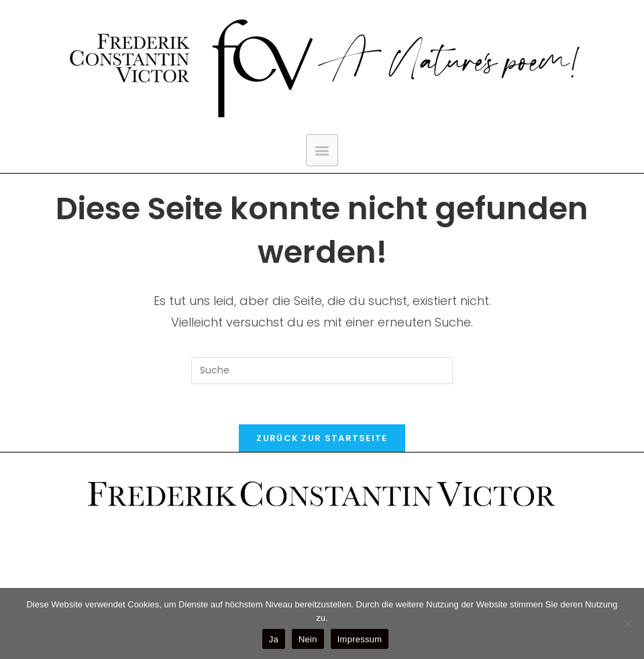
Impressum (360, 639)
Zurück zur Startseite (322, 438)
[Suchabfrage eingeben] (322, 371)
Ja (274, 639)
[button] (322, 150)
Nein (308, 639)
